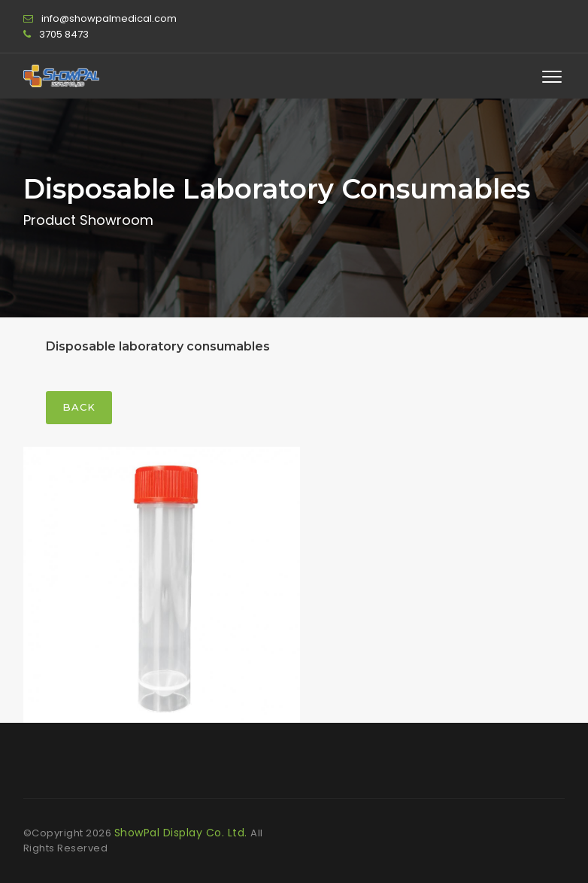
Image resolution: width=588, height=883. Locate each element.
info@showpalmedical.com (109, 18)
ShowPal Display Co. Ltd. (183, 833)
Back (79, 407)
